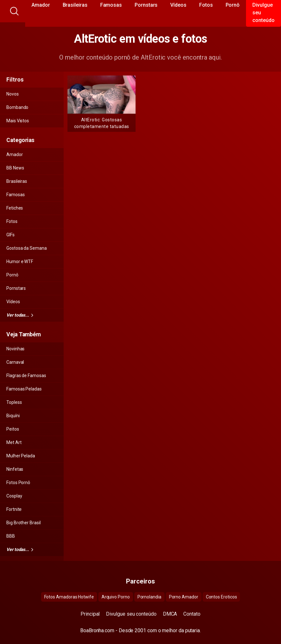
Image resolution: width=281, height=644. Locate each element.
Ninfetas (15, 469)
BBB (11, 536)
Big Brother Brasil (24, 523)
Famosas (15, 195)
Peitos (13, 429)
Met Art (14, 442)
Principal (90, 614)
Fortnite (14, 509)
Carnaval (15, 362)
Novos (13, 94)
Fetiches (15, 208)
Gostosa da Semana (27, 248)
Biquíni (13, 416)
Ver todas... (20, 315)
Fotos (12, 221)
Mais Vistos (18, 121)
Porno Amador (184, 597)
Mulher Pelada (21, 456)
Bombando (17, 107)
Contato (192, 614)
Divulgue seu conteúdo (131, 614)
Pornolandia (149, 597)
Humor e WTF (20, 261)
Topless (14, 402)
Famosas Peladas (24, 389)
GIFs (11, 235)
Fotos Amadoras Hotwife (69, 597)
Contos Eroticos (221, 597)
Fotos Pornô (18, 483)
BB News (15, 168)
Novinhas (15, 349)
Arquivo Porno (116, 597)
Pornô (12, 275)
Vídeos (13, 302)
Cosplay (14, 496)
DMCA (170, 614)
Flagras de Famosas (26, 376)
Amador (15, 154)
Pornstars (16, 288)
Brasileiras (17, 181)
